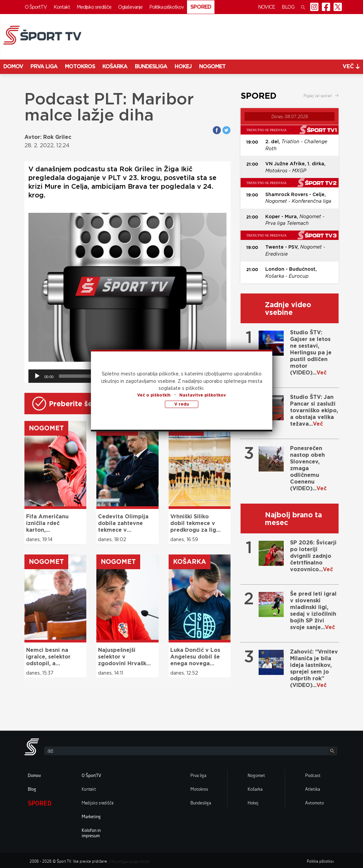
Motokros (80, 66)
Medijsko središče (94, 7)
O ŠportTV (36, 7)
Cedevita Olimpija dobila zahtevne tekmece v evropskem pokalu (124, 523)
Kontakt (62, 7)
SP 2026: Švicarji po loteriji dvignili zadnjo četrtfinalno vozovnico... (313, 556)
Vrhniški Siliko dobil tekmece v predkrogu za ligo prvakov (195, 523)
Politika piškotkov (166, 7)
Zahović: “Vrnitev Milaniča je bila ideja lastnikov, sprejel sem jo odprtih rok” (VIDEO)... (314, 668)
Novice (266, 7)
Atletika (313, 789)
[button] (303, 7)
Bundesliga (151, 66)
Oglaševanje (130, 7)
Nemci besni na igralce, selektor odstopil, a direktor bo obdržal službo (48, 657)
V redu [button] (182, 404)
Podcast (313, 776)
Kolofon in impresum (91, 833)
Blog (288, 7)
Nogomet (212, 66)
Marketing (91, 817)
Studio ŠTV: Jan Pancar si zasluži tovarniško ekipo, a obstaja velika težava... (314, 410)
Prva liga (44, 66)
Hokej (183, 66)
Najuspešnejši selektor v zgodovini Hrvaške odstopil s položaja (125, 657)
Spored (201, 7)
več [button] (351, 66)
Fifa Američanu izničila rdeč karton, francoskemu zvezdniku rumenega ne (47, 523)
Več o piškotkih (154, 395)
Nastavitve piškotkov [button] (203, 395)
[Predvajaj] (37, 376)
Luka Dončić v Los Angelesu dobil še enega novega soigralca (195, 657)
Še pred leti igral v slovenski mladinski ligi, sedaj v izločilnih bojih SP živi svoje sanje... (313, 611)
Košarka (115, 66)
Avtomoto (314, 803)
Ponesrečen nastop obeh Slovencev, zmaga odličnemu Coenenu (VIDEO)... (308, 468)
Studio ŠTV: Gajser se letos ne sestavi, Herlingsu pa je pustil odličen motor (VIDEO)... (311, 353)
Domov (13, 66)
